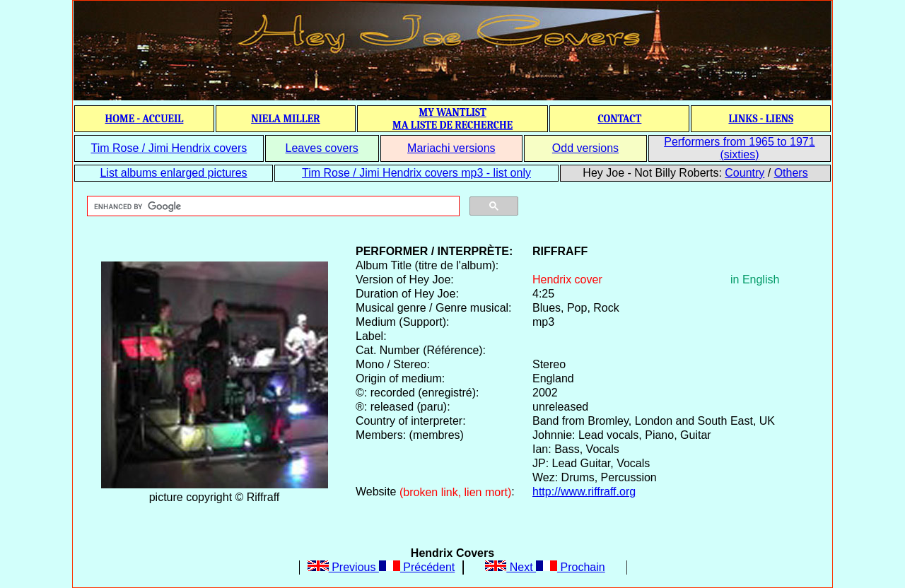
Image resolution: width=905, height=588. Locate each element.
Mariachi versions (451, 148)
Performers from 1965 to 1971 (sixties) (739, 148)
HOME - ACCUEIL (145, 119)
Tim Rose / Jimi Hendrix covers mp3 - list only (416, 173)
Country (745, 173)
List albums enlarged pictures (173, 173)
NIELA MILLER (286, 119)
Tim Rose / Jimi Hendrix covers (169, 148)
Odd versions (585, 148)
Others (791, 173)
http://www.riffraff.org (584, 492)
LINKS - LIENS (761, 119)
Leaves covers (322, 148)
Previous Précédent (381, 567)
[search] (272, 206)
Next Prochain (545, 567)
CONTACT (619, 119)
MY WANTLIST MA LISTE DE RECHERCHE (452, 119)
